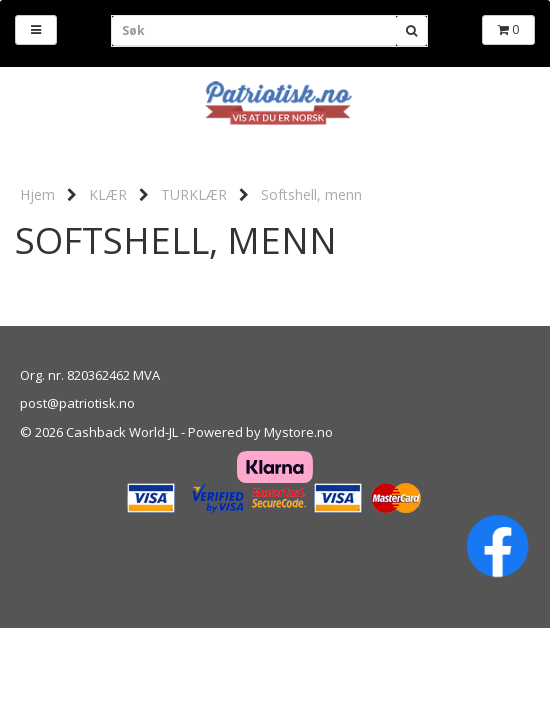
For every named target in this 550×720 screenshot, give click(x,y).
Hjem (37, 194)
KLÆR (108, 194)
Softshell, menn (311, 194)
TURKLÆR (194, 194)
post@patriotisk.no (77, 403)
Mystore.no (298, 432)
